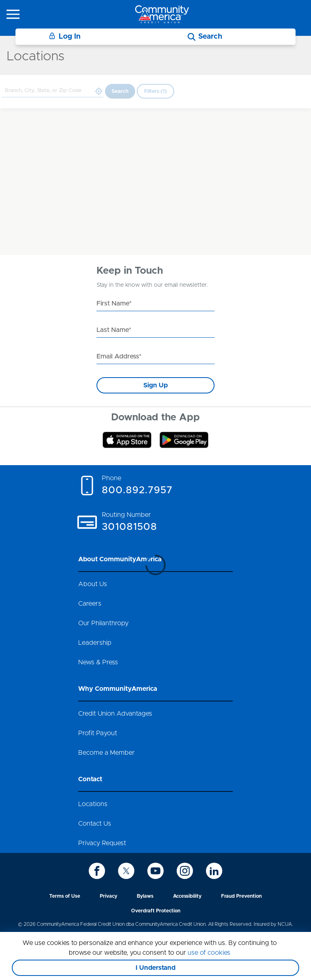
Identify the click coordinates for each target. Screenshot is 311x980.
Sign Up (155, 385)
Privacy (108, 896)
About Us (93, 584)
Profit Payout (98, 733)
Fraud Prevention (241, 896)
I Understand (155, 968)
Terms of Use (65, 896)
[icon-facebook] (97, 871)
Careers (90, 604)
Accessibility (187, 896)
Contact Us (95, 824)
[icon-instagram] (185, 871)
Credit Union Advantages (115, 714)
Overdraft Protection (156, 911)
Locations (93, 804)
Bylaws (145, 896)
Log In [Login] (65, 36)
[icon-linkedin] (214, 871)
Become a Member (106, 753)
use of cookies (209, 953)
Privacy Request (102, 843)
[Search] (205, 37)
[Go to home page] (162, 14)
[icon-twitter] (126, 871)
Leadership (95, 643)
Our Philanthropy (103, 623)
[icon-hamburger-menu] (13, 14)
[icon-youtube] (155, 871)
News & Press (98, 662)
